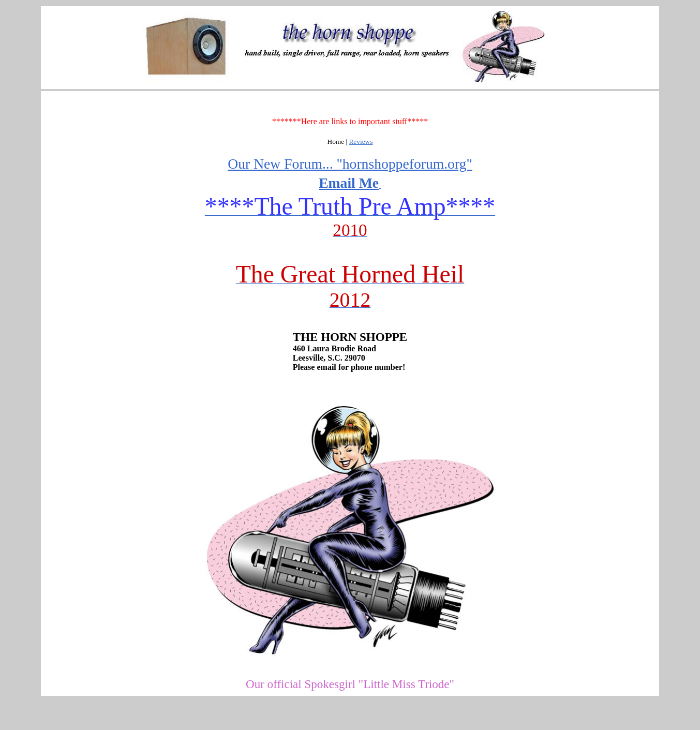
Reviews (361, 141)
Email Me (349, 183)
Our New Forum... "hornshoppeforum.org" (350, 164)
